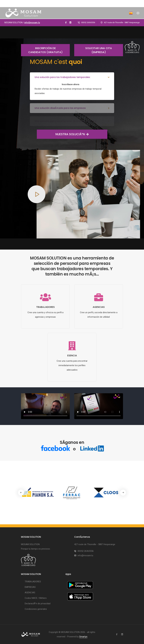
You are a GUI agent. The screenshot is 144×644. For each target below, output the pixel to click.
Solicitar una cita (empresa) (93, 50)
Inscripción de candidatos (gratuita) (42, 50)
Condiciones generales (36, 609)
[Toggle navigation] (138, 13)
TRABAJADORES (33, 582)
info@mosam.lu (32, 23)
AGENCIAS (30, 593)
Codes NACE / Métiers (36, 598)
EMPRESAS (30, 587)
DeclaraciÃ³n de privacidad (38, 604)
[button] (123, 493)
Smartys (83, 637)
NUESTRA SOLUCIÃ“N (63, 134)
